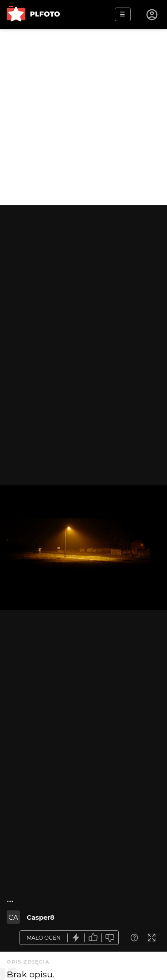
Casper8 (41, 917)
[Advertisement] (83, 117)
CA (13, 917)
